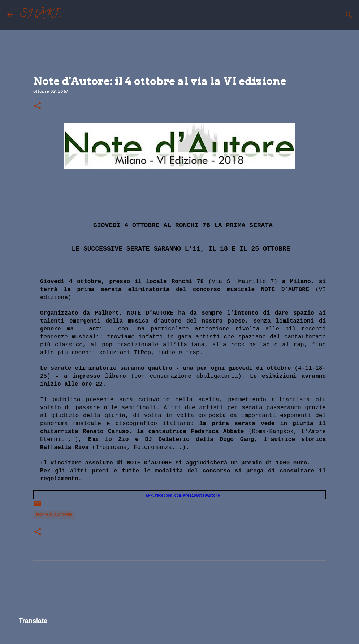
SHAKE (41, 15)
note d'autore (54, 515)
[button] (38, 106)
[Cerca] (72, 15)
